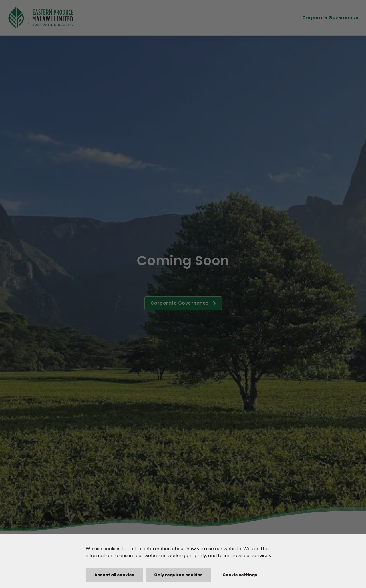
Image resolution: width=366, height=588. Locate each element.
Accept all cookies (114, 575)
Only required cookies (178, 575)
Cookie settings (240, 575)
